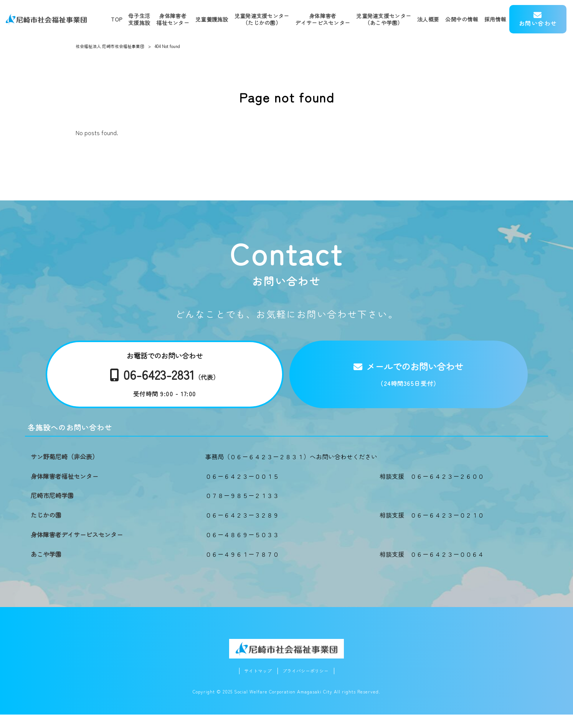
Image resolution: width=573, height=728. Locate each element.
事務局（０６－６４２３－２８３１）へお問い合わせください (291, 470)
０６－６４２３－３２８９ (242, 528)
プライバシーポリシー (307, 684)
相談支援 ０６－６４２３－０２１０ (432, 528)
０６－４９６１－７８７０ (242, 567)
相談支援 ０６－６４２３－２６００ (432, 489)
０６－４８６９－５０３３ (242, 548)
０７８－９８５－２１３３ (242, 508)
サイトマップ (256, 684)
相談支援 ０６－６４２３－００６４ (432, 567)
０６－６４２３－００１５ (242, 489)
